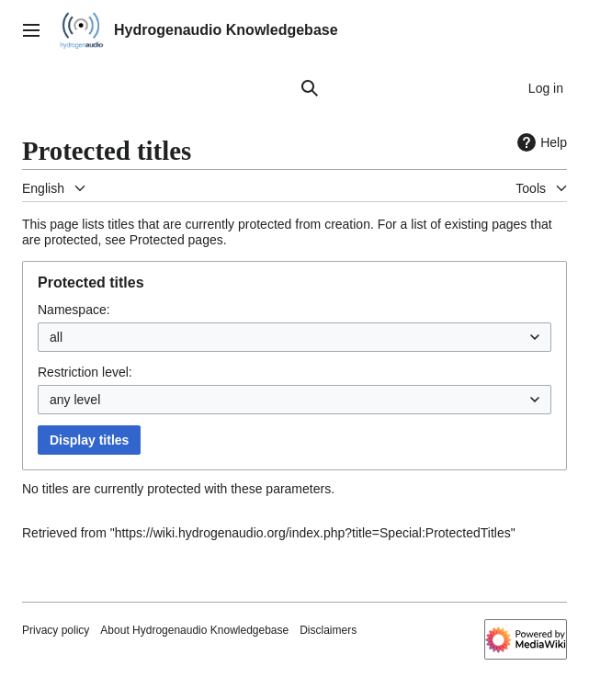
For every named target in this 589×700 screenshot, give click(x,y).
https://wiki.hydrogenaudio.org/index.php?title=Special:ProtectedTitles (313, 533)
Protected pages (176, 240)
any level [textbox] (75, 400)
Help (540, 142)
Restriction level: (85, 372)
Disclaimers (328, 630)
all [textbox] (56, 337)
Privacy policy (56, 630)
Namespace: (74, 310)
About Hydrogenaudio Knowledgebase (194, 630)
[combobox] (294, 337)
